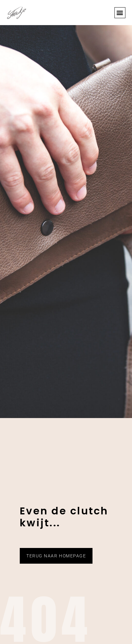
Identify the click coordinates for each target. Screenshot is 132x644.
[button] (120, 13)
